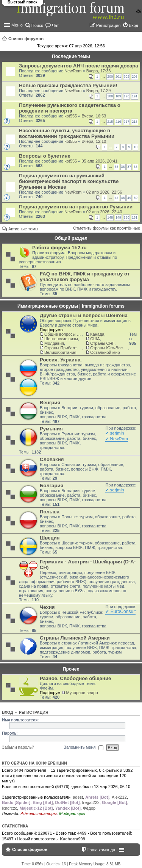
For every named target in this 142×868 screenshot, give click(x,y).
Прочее (71, 669)
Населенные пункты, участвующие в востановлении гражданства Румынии (67, 133)
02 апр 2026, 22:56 (104, 192)
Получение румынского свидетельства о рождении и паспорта (70, 108)
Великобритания (60, 352)
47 (117, 198)
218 (135, 122)
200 (110, 77)
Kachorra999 (73, 839)
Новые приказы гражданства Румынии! (68, 85)
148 (110, 217)
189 (118, 96)
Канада (97, 334)
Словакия (52, 459)
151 (135, 217)
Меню (17, 25)
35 (117, 167)
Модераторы (72, 813)
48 (123, 198)
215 (110, 122)
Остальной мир (105, 352)
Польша (50, 512)
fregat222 (91, 802)
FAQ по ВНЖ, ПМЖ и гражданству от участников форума (85, 277)
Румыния (51, 429)
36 (123, 167)
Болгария (51, 486)
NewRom (73, 71)
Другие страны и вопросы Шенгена (84, 315)
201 (118, 77)
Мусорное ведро (82, 693)
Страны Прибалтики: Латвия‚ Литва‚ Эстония (63, 348)
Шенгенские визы (61, 339)
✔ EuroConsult (120, 612)
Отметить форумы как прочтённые (107, 228)
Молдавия (54, 343)
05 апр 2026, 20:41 (99, 161)
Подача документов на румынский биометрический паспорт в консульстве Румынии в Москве (69, 181)
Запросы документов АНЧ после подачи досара (79, 66)
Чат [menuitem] (55, 25)
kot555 (71, 116)
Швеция (50, 538)
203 (135, 77)
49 (129, 198)
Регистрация (34, 712)
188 (110, 96)
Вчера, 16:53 (94, 116)
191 (135, 96)
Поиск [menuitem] (37, 25)
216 (118, 122)
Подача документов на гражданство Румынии (76, 207)
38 (136, 167)
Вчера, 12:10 (94, 141)
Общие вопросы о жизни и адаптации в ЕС (63, 334)
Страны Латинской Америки (75, 638)
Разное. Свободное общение (75, 678)
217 (127, 122)
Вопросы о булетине (45, 156)
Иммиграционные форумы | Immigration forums (71, 306)
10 (136, 147)
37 (129, 167)
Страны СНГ (102, 343)
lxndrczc (9, 808)
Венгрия (50, 403)
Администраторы (38, 813)
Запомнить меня (83, 748)
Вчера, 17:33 (99, 71)
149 (118, 217)
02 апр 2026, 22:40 (104, 212)
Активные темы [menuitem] (23, 229)
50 (136, 198)
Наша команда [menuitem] (101, 850)
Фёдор (89, 808)
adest (78, 797)
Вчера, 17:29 (99, 91)
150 (127, 217)
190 (127, 96)
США (95, 339)
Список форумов (26, 39)
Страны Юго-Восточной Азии (109, 348)
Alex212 (119, 797)
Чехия (47, 607)
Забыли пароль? (18, 747)
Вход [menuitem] (133, 25)
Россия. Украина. (61, 360)
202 (127, 77)
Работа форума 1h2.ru (59, 248)
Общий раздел (71, 238)
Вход (7, 712)
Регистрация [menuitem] (108, 25)
